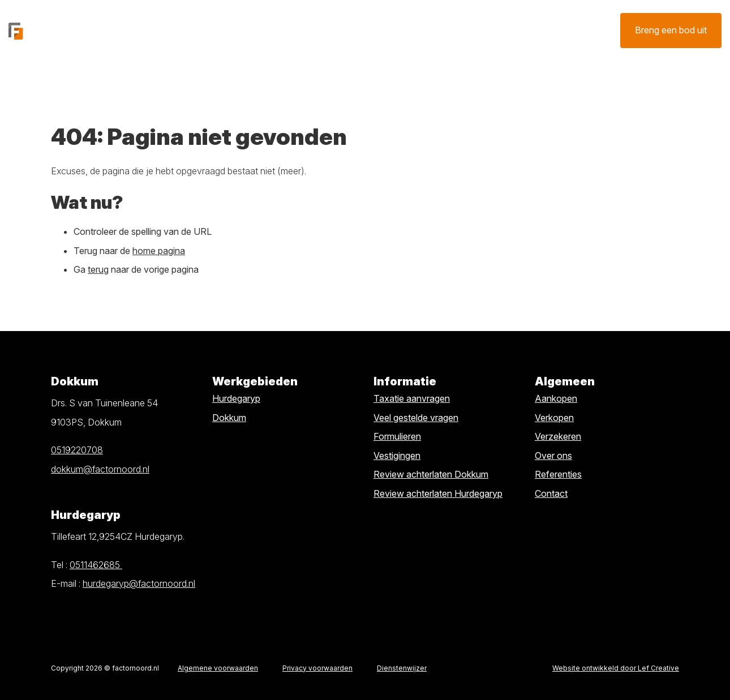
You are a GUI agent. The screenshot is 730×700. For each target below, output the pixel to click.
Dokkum (229, 418)
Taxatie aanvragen (412, 398)
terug (98, 269)
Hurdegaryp (236, 398)
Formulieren (397, 436)
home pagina (159, 251)
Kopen (232, 30)
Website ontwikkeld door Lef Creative (616, 668)
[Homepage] (73, 30)
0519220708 (77, 450)
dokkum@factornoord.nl (100, 469)
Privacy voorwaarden (317, 668)
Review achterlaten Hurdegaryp (438, 493)
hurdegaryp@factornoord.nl (139, 583)
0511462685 (96, 565)
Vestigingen (397, 456)
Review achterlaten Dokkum (431, 474)
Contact (510, 30)
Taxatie (363, 30)
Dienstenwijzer (402, 668)
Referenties (558, 474)
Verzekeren (436, 30)
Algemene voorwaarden (218, 668)
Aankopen (556, 398)
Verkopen (293, 30)
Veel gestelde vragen (416, 418)
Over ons (573, 30)
